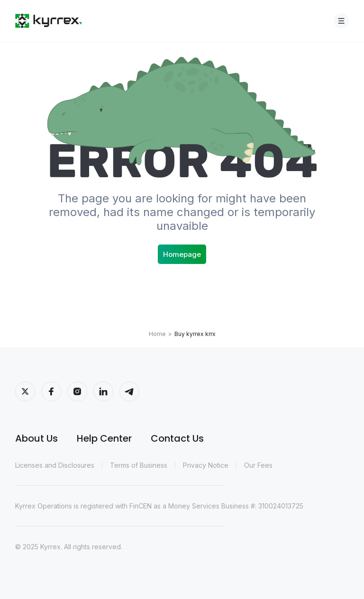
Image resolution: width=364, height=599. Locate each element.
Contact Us (177, 438)
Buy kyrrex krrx (195, 334)
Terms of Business (139, 465)
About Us (36, 438)
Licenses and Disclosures (55, 465)
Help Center (104, 438)
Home (157, 334)
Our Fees (258, 465)
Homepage (182, 254)
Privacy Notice (206, 465)
